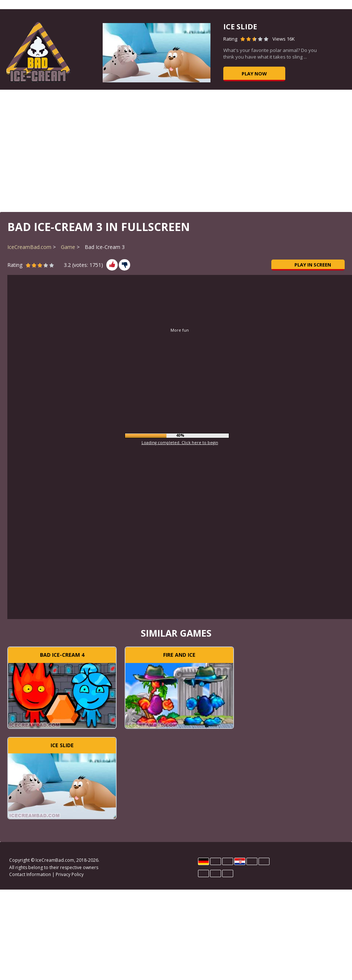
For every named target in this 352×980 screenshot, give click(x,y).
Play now (254, 74)
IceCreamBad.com (29, 247)
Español (228, 861)
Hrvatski (240, 861)
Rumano (216, 873)
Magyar (252, 861)
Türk (228, 873)
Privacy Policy (70, 874)
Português (203, 873)
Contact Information (30, 874)
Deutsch (203, 861)
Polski (264, 861)
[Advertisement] (176, 150)
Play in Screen (308, 265)
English (216, 861)
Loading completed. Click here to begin (180, 443)
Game (68, 247)
